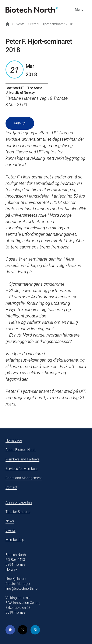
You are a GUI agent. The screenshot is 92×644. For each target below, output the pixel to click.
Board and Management (24, 478)
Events (10, 530)
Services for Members (22, 469)
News (10, 521)
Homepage (14, 440)
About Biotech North (21, 450)
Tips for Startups (18, 512)
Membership (15, 540)
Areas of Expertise (19, 502)
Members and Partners (22, 459)
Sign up (20, 123)
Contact (11, 487)
